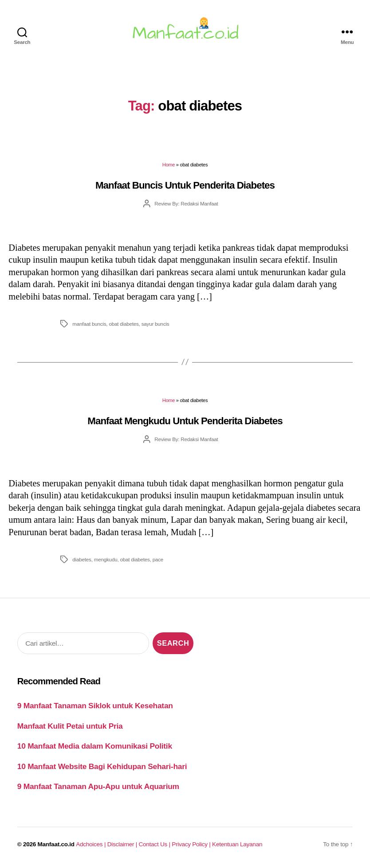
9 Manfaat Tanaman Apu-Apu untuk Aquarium (98, 786)
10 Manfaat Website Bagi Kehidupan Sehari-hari (102, 766)
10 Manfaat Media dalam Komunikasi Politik (95, 746)
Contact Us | (155, 844)
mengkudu (106, 559)
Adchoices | (91, 844)
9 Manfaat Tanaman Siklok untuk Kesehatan (95, 706)
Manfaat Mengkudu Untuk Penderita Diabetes (185, 421)
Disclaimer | (123, 844)
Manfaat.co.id (56, 844)
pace (158, 559)
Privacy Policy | (192, 844)
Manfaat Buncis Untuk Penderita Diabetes (185, 185)
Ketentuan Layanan (237, 844)
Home (169, 165)
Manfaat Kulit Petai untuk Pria (70, 726)
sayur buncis (155, 324)
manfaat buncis (89, 324)
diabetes (82, 559)
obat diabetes (124, 324)
